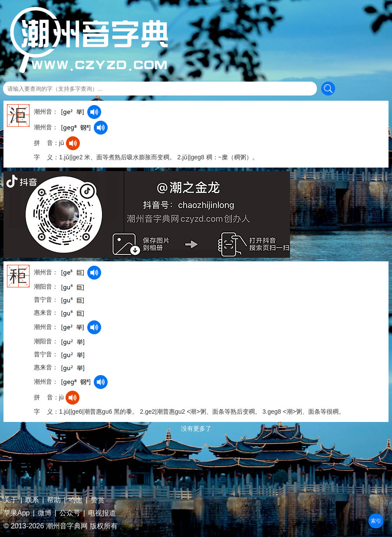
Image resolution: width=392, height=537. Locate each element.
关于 (10, 500)
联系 (32, 500)
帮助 (54, 500)
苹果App (16, 513)
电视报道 (102, 513)
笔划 (376, 521)
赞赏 (98, 500)
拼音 (376, 521)
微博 (45, 513)
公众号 (70, 513)
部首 (376, 521)
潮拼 (376, 521)
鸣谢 (76, 500)
